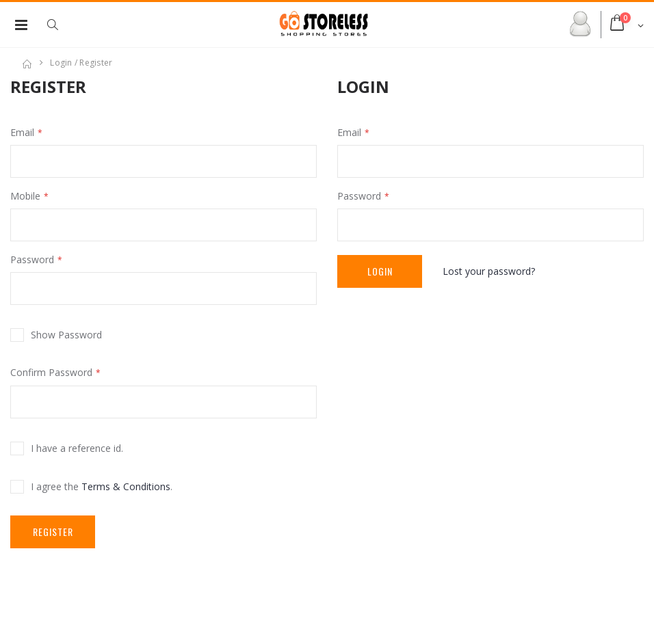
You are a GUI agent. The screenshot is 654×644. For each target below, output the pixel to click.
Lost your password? (489, 271)
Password (32, 259)
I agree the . (102, 486)
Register (53, 532)
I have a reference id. (77, 448)
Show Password (66, 335)
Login (380, 271)
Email (22, 132)
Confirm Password (51, 372)
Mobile (25, 196)
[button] (60, 25)
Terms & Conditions (126, 486)
